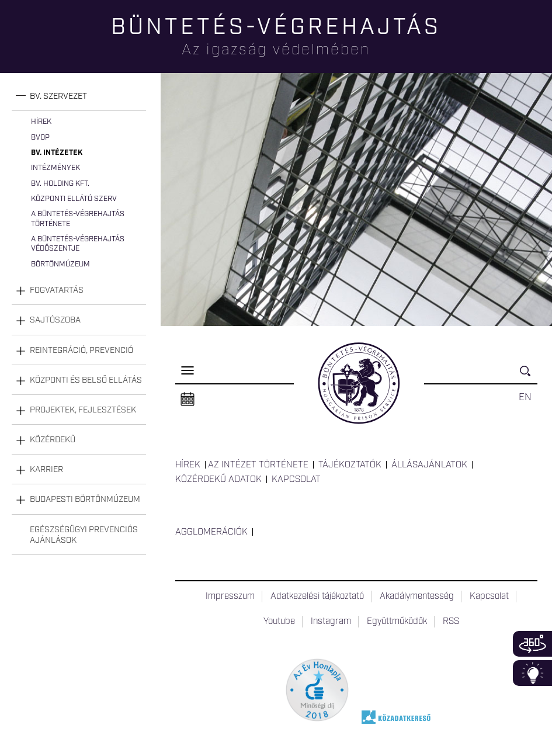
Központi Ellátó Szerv (74, 199)
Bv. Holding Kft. (60, 184)
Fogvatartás (57, 290)
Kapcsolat (296, 480)
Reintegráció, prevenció (81, 351)
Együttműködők (397, 622)
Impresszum (230, 597)
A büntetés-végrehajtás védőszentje (78, 244)
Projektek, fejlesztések (83, 410)
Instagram (331, 622)
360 (532, 644)
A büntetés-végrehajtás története (78, 219)
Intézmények (55, 168)
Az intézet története (258, 465)
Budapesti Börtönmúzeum (85, 500)
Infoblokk (532, 673)
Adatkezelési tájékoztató (317, 597)
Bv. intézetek (57, 153)
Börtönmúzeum (60, 264)
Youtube (279, 622)
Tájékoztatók (350, 465)
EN (525, 397)
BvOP (40, 138)
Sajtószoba (55, 320)
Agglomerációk (211, 532)
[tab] (79, 97)
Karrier (46, 470)
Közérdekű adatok (218, 480)
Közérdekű (53, 440)
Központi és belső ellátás (86, 380)
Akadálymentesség (417, 597)
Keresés (529, 376)
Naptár (188, 400)
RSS (451, 622)
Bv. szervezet (58, 96)
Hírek (41, 122)
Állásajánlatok (429, 465)
